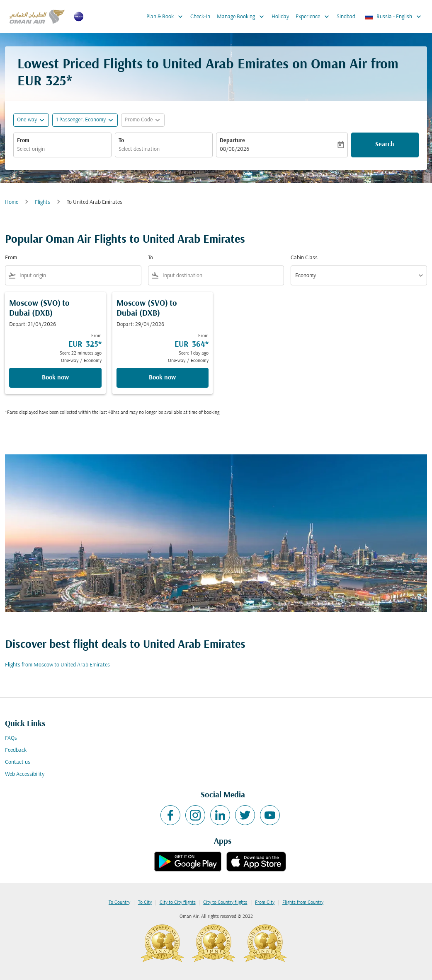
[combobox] (62, 149)
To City (145, 903)
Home (12, 202)
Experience (314, 17)
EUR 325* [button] (45, 82)
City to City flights (178, 903)
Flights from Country (303, 903)
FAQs (11, 738)
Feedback (16, 750)
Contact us (18, 762)
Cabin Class (304, 258)
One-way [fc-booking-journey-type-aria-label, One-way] (27, 120)
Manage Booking (243, 17)
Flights (42, 202)
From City (265, 903)
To (121, 141)
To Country (119, 903)
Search (385, 145)
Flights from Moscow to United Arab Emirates (57, 665)
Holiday (280, 17)
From (23, 141)
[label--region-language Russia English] (394, 17)
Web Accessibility (25, 774)
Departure (232, 141)
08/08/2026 (234, 149)
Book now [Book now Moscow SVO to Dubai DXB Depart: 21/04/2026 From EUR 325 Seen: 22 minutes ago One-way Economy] (55, 378)
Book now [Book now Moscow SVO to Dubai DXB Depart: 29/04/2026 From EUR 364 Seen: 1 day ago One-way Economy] (162, 378)
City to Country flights (225, 903)
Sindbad (346, 17)
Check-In (200, 17)
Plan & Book (167, 17)
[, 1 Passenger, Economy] (81, 120)
